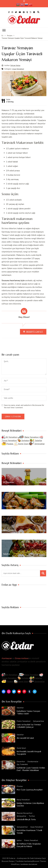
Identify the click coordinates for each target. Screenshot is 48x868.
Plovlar (20, 786)
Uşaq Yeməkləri (18, 69)
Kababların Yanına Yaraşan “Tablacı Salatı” (28, 712)
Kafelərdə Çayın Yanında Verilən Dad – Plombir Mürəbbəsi (31, 769)
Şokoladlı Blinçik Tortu (26, 819)
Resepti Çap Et (34, 332)
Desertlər (21, 762)
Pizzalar (8, 444)
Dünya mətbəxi (22, 658)
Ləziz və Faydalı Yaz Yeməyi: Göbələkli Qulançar (29, 726)
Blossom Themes (39, 861)
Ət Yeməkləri (10, 437)
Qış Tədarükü (22, 764)
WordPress (15, 864)
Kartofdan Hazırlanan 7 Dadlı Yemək (29, 832)
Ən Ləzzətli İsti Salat (25, 738)
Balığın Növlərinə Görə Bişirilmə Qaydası (30, 804)
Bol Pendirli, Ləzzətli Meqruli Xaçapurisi (29, 753)
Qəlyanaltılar (39, 721)
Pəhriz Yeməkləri (24, 721)
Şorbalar (23, 441)
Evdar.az (14, 134)
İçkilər (19, 840)
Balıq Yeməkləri (29, 437)
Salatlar (36, 441)
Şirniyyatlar (37, 444)
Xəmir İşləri (21, 444)
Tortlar (32, 816)
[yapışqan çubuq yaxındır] (24, 1)
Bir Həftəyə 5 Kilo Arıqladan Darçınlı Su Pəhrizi (29, 845)
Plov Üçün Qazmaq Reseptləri (30, 790)
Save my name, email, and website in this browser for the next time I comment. (24, 406)
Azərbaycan (7, 658)
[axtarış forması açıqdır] (38, 12)
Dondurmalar (33, 762)
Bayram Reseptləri (24, 813)
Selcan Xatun (15, 65)
